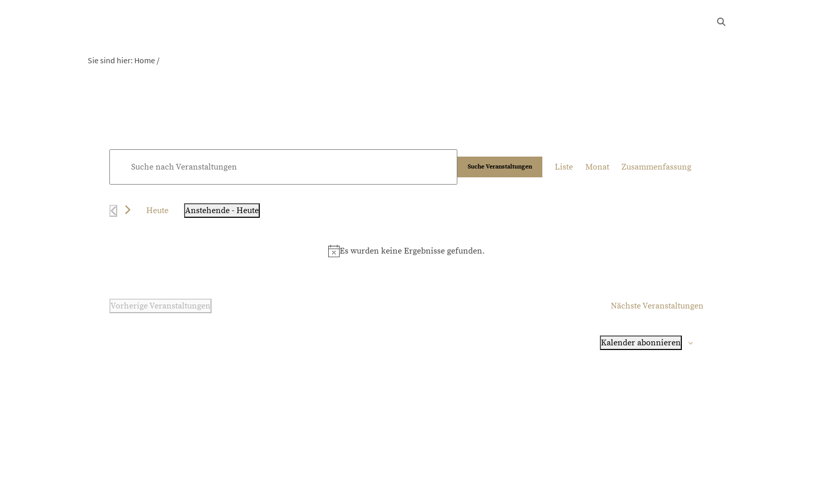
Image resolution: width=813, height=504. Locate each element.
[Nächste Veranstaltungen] (128, 210)
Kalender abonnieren (641, 343)
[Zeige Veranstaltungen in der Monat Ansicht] (597, 167)
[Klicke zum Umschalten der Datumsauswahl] (222, 211)
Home (145, 60)
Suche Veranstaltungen (500, 167)
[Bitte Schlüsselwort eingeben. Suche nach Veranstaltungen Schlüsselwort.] (283, 167)
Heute (157, 211)
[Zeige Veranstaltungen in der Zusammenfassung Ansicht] (656, 167)
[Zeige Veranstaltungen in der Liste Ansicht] (564, 167)
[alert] (406, 251)
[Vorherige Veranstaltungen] (113, 211)
